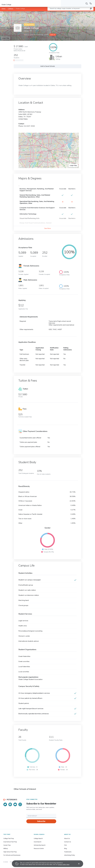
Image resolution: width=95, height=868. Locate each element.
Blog (66, 848)
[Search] (87, 3)
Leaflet (71, 12)
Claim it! (53, 35)
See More (47, 228)
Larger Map (6, 38)
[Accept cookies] (77, 864)
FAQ (65, 845)
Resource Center (39, 848)
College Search (38, 838)
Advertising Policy (70, 855)
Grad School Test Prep (10, 842)
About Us (67, 838)
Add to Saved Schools (48, 66)
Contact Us (68, 842)
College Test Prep (9, 838)
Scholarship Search (40, 845)
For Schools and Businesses (12, 855)
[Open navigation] (91, 3)
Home (4, 9)
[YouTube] (15, 804)
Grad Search (38, 842)
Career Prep (7, 845)
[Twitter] (5, 804)
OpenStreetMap (82, 12)
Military (6, 848)
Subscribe (41, 821)
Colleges (11, 9)
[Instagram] (20, 804)
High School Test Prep (10, 852)
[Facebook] (10, 804)
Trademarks (68, 852)
